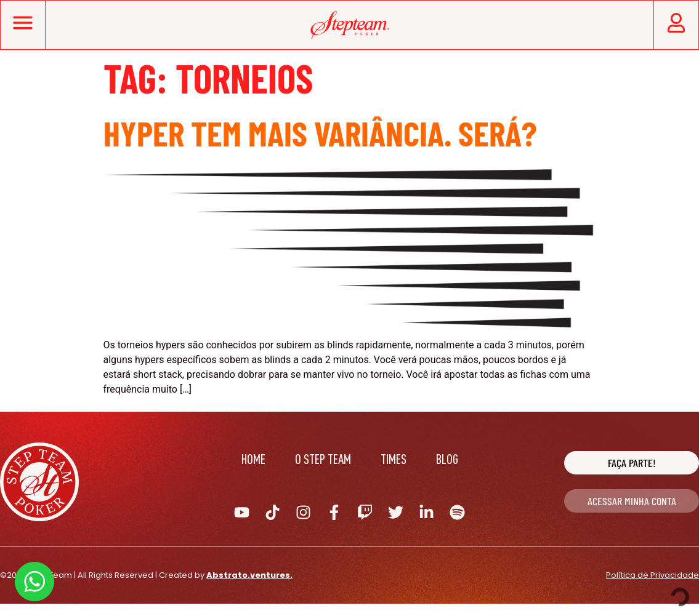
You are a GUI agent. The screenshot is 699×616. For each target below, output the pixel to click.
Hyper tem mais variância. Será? (320, 133)
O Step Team (323, 459)
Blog (447, 459)
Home (253, 459)
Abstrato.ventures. (249, 575)
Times (394, 459)
